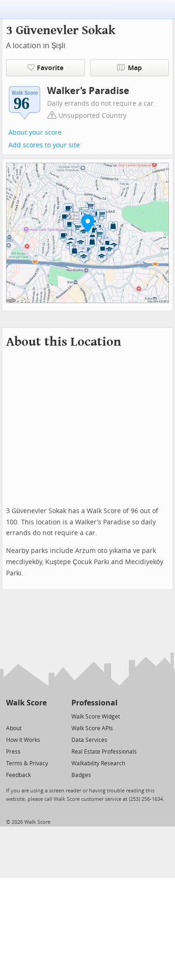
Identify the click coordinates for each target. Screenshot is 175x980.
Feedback (18, 775)
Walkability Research (98, 763)
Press (13, 752)
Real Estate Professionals (104, 752)
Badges (81, 775)
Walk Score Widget (96, 717)
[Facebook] (26, 716)
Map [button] (129, 68)
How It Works (23, 740)
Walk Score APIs (92, 728)
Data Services (89, 740)
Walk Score (26, 703)
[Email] (40, 716)
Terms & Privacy (27, 763)
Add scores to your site (44, 145)
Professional (94, 703)
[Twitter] (11, 716)
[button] (88, 223)
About (14, 728)
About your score (35, 133)
